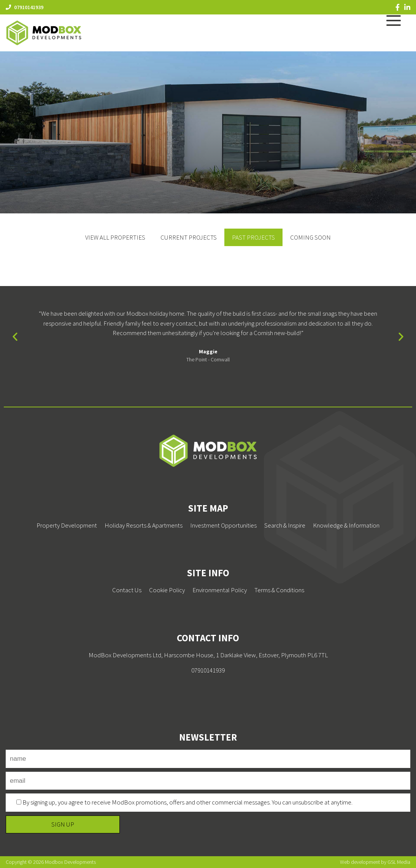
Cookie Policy (167, 590)
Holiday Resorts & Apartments (144, 525)
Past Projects (253, 237)
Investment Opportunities (223, 525)
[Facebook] (398, 7)
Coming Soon (310, 237)
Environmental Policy (220, 590)
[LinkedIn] (407, 7)
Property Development (67, 525)
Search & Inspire (285, 525)
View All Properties (115, 237)
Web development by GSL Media (375, 862)
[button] (15, 336)
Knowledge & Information (346, 525)
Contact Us (127, 590)
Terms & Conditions (279, 590)
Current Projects (189, 237)
